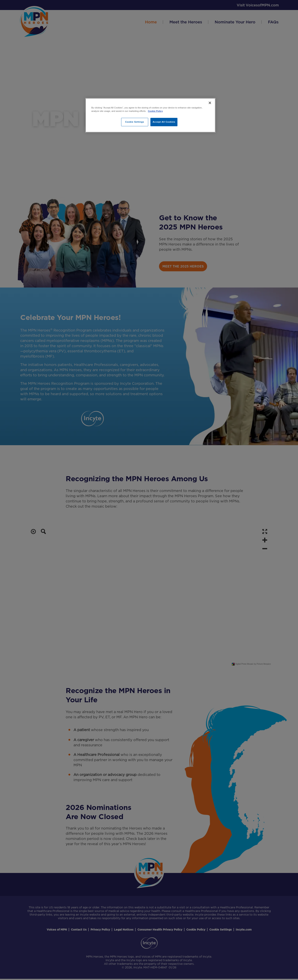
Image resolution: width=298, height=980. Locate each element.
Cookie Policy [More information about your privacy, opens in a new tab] (155, 111)
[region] (150, 115)
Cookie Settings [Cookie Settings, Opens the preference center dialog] (135, 122)
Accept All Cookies (164, 122)
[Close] (210, 103)
